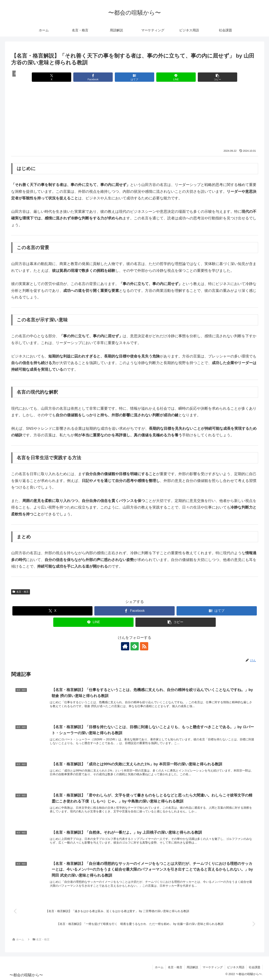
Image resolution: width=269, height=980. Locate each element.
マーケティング (213, 967)
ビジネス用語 (236, 967)
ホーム (159, 967)
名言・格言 (21, 592)
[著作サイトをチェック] (125, 646)
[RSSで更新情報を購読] (144, 646)
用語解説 (192, 967)
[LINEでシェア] (176, 77)
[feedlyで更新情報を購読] (135, 646)
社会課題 (255, 967)
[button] (217, 77)
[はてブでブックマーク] (134, 77)
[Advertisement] (135, 118)
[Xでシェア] (52, 77)
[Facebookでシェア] (93, 77)
